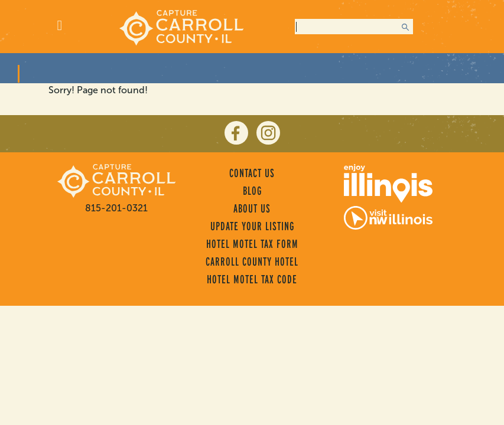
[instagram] (268, 133)
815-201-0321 (116, 208)
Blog (252, 191)
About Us (252, 208)
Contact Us (252, 173)
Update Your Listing (252, 226)
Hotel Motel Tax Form (252, 244)
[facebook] (236, 133)
